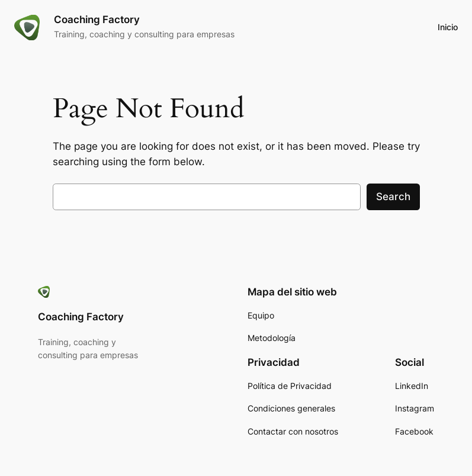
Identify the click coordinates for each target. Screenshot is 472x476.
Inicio (448, 27)
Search (393, 197)
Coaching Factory (97, 20)
